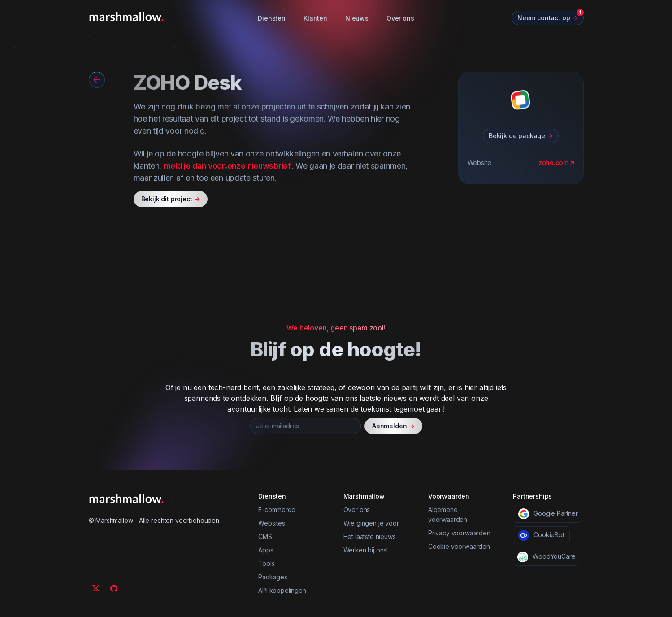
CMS (265, 537)
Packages (273, 577)
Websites (272, 523)
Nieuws (357, 18)
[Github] (114, 588)
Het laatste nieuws (370, 537)
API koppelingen (282, 590)
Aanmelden (393, 426)
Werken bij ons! (366, 550)
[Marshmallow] (126, 17)
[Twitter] (96, 588)
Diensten (272, 18)
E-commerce (277, 510)
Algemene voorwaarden (448, 515)
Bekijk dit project (171, 199)
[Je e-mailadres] (306, 426)
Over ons (400, 18)
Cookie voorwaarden (459, 546)
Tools (266, 563)
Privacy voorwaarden (459, 533)
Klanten (315, 18)
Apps (266, 550)
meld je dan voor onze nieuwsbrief (228, 166)
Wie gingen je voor (371, 523)
